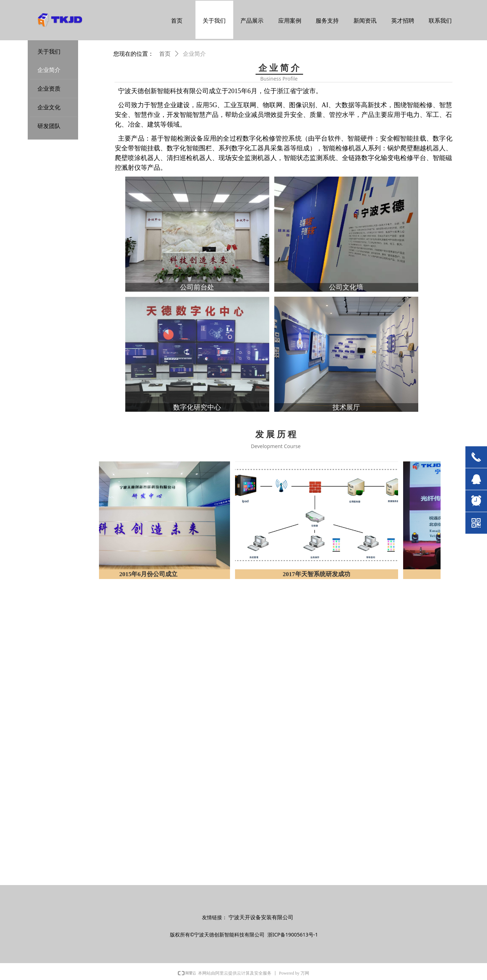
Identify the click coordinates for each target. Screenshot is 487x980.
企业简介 (194, 54)
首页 (165, 54)
